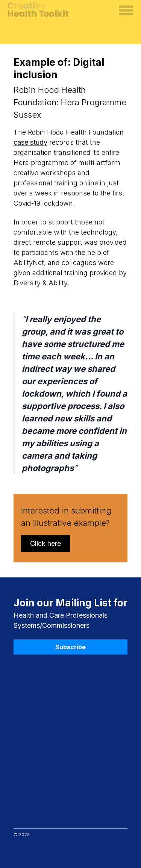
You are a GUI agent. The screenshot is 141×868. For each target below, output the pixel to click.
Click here (45, 543)
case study (30, 142)
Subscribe (70, 647)
